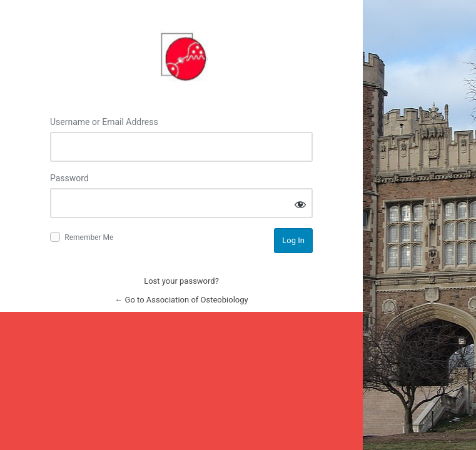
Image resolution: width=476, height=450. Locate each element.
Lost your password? (181, 281)
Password (69, 178)
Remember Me (89, 237)
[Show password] (300, 204)
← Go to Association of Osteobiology (181, 300)
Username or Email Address (104, 122)
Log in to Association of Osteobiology (181, 54)
